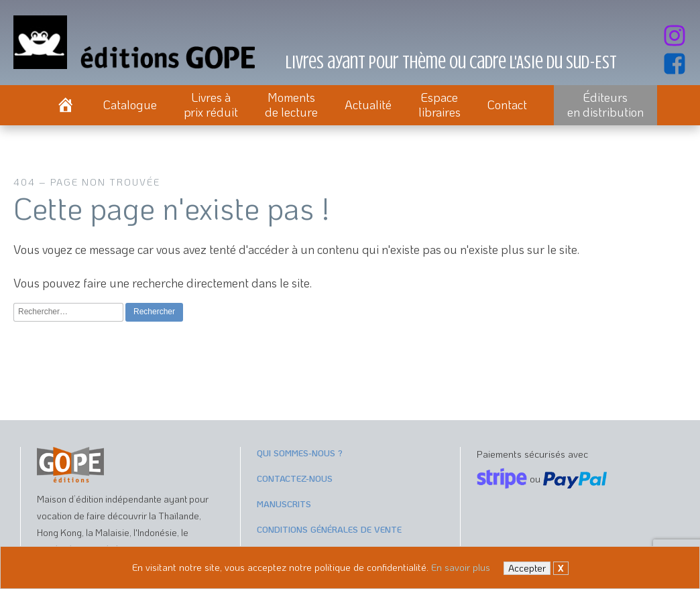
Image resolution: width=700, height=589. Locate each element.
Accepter (527, 568)
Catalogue (130, 105)
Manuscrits (284, 504)
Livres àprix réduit (211, 105)
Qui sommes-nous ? (300, 453)
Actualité (368, 105)
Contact (507, 105)
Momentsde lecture (291, 105)
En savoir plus (461, 567)
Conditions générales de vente (329, 529)
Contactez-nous (295, 478)
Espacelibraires (440, 105)
